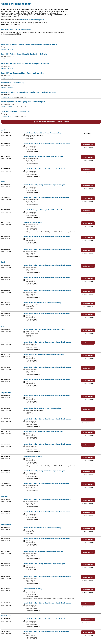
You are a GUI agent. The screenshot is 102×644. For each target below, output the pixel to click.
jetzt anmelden (88, 145)
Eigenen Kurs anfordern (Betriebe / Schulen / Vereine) (51, 122)
